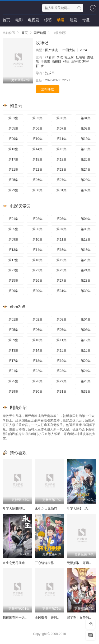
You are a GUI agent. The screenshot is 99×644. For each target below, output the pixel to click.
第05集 (13, 128)
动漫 (61, 20)
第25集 (13, 180)
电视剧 (34, 20)
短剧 (73, 20)
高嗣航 (56, 61)
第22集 (37, 170)
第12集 (86, 139)
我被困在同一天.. (15, 618)
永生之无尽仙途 (14, 563)
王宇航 (76, 61)
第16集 (86, 149)
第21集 (13, 170)
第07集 (61, 128)
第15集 (61, 149)
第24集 (86, 170)
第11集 (61, 139)
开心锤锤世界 (44, 563)
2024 (83, 50)
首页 (6, 20)
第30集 (37, 190)
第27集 (61, 180)
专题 (86, 20)
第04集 (86, 118)
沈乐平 (50, 73)
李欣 (60, 57)
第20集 (86, 159)
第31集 (61, 190)
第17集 (13, 159)
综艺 (48, 20)
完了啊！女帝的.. (79, 618)
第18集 (37, 159)
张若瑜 (50, 57)
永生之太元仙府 (46, 509)
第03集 (61, 118)
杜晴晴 (81, 57)
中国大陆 (69, 50)
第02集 (37, 118)
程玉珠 (69, 57)
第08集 (86, 128)
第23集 (61, 170)
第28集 (86, 180)
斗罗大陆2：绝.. (78, 509)
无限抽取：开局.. (79, 563)
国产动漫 (40, 33)
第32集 (86, 190)
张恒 (66, 61)
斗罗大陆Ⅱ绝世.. (14, 509)
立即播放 (48, 89)
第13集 (13, 149)
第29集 (13, 190)
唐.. (43, 66)
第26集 (37, 180)
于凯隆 (45, 61)
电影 (19, 20)
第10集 (37, 139)
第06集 (37, 128)
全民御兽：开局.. (47, 618)
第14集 (37, 149)
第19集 (61, 159)
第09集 (13, 139)
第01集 (13, 118)
